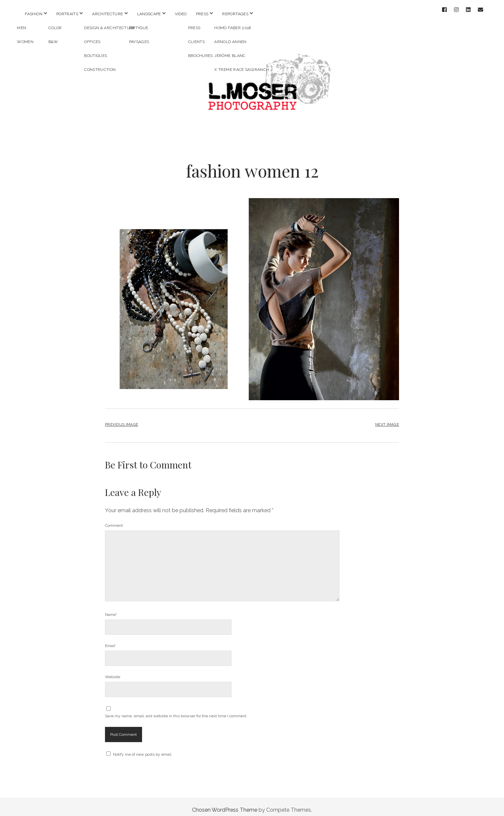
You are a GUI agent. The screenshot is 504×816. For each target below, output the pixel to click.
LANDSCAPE (149, 14)
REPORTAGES (235, 14)
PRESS (202, 14)
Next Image (387, 418)
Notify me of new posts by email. (143, 748)
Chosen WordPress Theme (225, 804)
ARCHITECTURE (107, 14)
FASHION (34, 14)
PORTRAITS (67, 14)
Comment (114, 519)
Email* (111, 640)
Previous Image (122, 418)
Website (113, 671)
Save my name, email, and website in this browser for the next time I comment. (176, 710)
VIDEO (181, 14)
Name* (111, 609)
